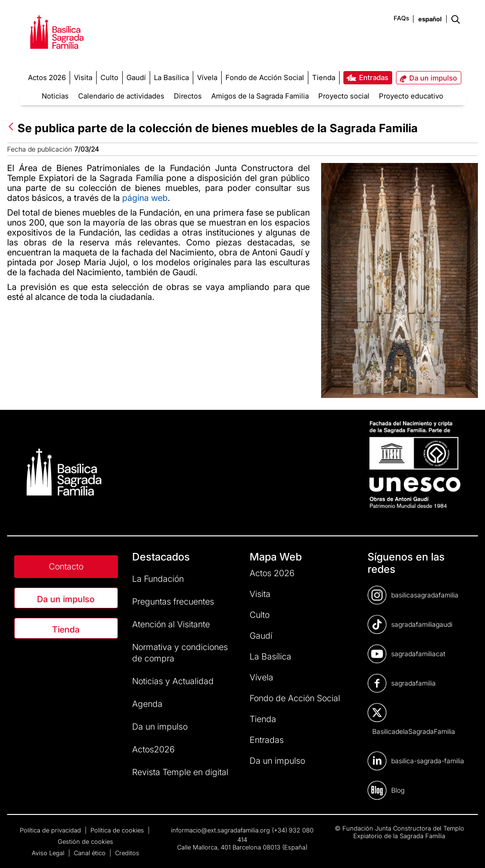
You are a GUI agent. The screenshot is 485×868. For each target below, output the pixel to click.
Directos (188, 96)
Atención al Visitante (171, 624)
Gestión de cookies (85, 841)
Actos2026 (153, 749)
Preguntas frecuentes (173, 601)
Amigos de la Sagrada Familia (260, 96)
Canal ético (91, 853)
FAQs (401, 18)
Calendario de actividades (121, 96)
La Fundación (158, 579)
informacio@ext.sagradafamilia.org (220, 830)
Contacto (66, 566)
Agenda (147, 704)
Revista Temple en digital (180, 772)
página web (145, 198)
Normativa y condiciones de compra (180, 653)
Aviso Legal (49, 853)
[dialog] (467, 849)
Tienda (66, 629)
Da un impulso (66, 599)
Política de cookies (118, 830)
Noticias (55, 96)
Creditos (127, 853)
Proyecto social (344, 96)
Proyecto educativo (411, 96)
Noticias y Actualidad (173, 681)
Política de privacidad (51, 830)
